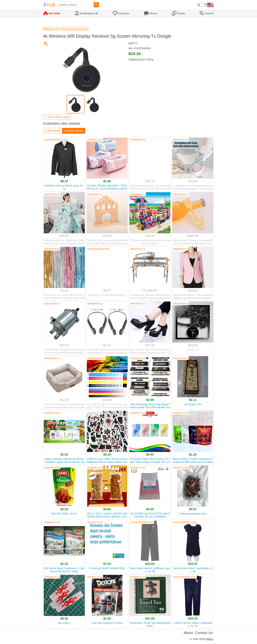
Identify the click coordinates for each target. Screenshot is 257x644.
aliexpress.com (96, 358)
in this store (53, 131)
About (188, 633)
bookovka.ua (138, 139)
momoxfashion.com (56, 139)
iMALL (210, 639)
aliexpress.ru (181, 139)
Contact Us (204, 633)
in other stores (74, 131)
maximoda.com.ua (98, 249)
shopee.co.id (95, 139)
